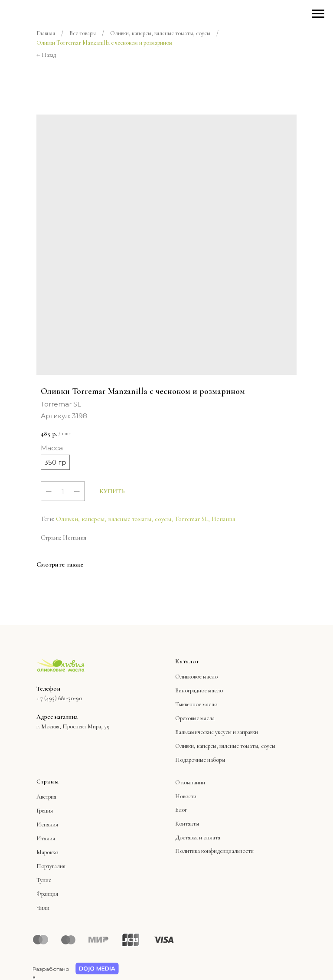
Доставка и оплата (198, 837)
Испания (223, 519)
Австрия (46, 797)
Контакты (187, 824)
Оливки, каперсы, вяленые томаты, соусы (160, 33)
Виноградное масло (199, 690)
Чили (43, 908)
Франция (47, 894)
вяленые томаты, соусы (247, 746)
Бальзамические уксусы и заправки (217, 732)
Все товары (83, 33)
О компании (190, 782)
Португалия (51, 866)
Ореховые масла (195, 718)
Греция (45, 811)
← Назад (46, 55)
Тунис (44, 880)
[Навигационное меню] (318, 14)
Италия (46, 838)
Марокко (47, 852)
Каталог (187, 661)
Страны (48, 782)
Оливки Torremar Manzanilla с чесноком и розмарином (104, 43)
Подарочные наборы (200, 760)
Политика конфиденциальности (214, 851)
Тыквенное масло (196, 704)
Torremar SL (191, 519)
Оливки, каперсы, (197, 746)
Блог (181, 810)
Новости (186, 796)
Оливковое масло (196, 677)
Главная (46, 33)
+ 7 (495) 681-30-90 (59, 698)
